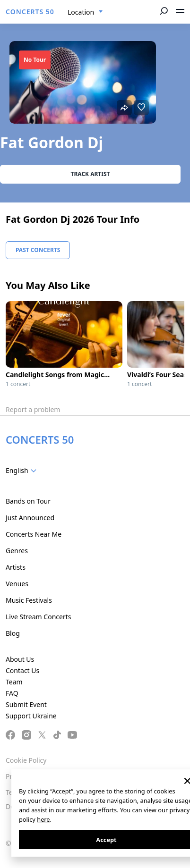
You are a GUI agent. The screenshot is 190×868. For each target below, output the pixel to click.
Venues (17, 584)
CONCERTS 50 (30, 12)
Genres (17, 551)
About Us (20, 659)
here (43, 819)
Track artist (91, 174)
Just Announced (30, 518)
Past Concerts (38, 250)
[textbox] (23, 471)
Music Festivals (29, 600)
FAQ (12, 693)
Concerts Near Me (34, 534)
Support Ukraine (31, 716)
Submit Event (26, 704)
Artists (16, 567)
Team (14, 682)
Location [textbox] (81, 12)
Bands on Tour (28, 501)
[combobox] (85, 12)
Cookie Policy (26, 760)
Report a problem (33, 409)
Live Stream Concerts (38, 617)
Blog (13, 633)
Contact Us (22, 670)
